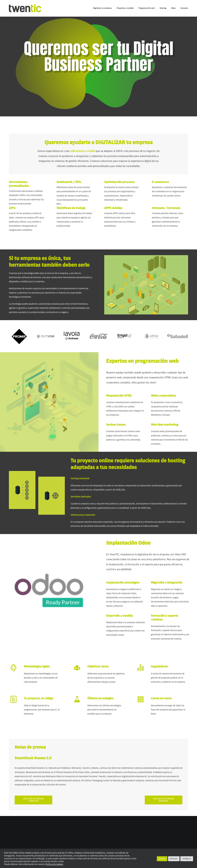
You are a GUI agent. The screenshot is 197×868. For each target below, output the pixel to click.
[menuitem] (104, 8)
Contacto (184, 8)
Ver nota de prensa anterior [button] (164, 800)
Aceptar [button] (162, 859)
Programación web (147, 8)
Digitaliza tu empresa (102, 8)
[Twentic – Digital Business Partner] (25, 8)
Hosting (163, 8)
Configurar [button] (187, 859)
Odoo (173, 8)
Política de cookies (54, 864)
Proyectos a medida (125, 8)
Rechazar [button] (174, 859)
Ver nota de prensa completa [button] (34, 800)
